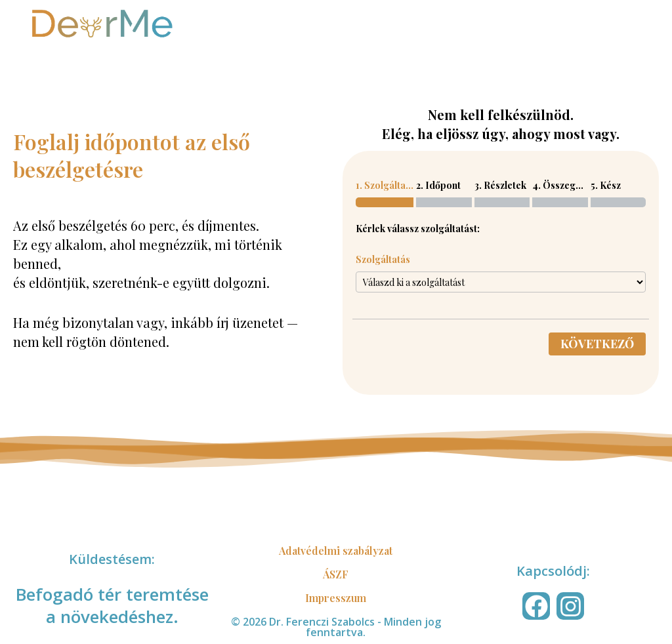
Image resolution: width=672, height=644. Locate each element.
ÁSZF (336, 574)
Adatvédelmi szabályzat (336, 551)
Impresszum (336, 598)
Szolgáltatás (383, 259)
